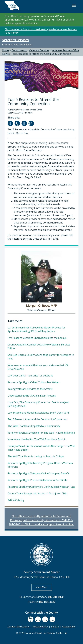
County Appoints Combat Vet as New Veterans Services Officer (39, 346)
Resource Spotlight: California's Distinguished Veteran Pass (41, 487)
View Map (44, 587)
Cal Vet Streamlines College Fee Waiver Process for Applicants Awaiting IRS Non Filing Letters (36, 329)
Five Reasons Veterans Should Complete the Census (37, 338)
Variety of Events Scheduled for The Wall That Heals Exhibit (41, 433)
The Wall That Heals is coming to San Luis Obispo (36, 456)
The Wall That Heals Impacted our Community (34, 426)
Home (6, 50)
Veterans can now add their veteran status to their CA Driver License (38, 367)
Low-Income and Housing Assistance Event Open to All (38, 413)
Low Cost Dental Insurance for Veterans (30, 376)
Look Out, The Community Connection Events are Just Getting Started (38, 404)
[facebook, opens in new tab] (31, 619)
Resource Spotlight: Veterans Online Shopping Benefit (38, 473)
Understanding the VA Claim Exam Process (32, 396)
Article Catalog (16, 500)
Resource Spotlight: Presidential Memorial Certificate (37, 480)
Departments (19, 50)
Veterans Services (15, 40)
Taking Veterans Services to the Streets (30, 389)
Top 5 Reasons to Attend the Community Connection (41, 54)
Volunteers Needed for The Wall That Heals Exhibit (37, 439)
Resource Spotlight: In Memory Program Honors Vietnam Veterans (40, 465)
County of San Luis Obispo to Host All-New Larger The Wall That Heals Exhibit (41, 448)
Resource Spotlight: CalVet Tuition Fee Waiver (34, 382)
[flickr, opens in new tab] (45, 619)
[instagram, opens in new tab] (52, 619)
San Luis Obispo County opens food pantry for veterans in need (41, 357)
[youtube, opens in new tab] (38, 619)
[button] (74, 5)
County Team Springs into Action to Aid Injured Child (37, 493)
